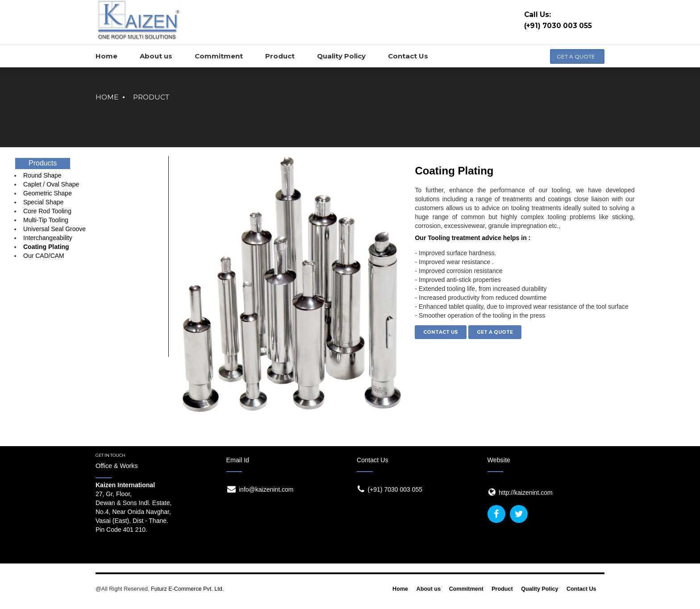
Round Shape (42, 175)
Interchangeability (48, 238)
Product (151, 97)
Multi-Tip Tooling (46, 220)
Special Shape (43, 202)
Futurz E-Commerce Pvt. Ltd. (187, 589)
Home (107, 97)
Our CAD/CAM (44, 256)
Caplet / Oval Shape (51, 184)
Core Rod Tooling (47, 211)
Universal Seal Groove (54, 229)
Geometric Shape (48, 193)
